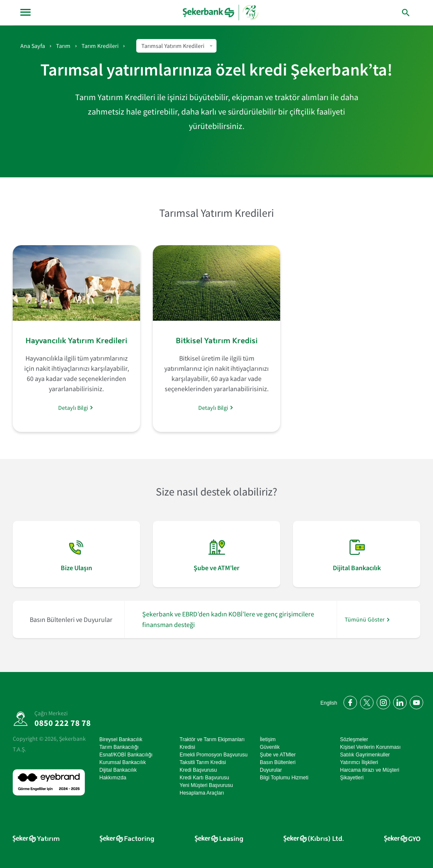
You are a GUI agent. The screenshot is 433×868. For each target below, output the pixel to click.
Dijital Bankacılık (118, 770)
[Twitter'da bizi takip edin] (365, 701)
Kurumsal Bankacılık (122, 762)
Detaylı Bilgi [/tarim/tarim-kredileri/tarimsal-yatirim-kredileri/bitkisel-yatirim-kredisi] (213, 407)
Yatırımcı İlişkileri (359, 762)
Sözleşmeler (354, 739)
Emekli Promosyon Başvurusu (214, 755)
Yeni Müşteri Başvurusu (206, 785)
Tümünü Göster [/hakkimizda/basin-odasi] (365, 620)
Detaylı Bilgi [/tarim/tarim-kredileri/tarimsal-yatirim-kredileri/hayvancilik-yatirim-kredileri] (73, 407)
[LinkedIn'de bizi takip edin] (398, 701)
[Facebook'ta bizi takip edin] (349, 701)
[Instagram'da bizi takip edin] (382, 701)
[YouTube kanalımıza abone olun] (415, 701)
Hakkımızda (113, 778)
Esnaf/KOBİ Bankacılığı (126, 755)
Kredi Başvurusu (198, 770)
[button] (406, 13)
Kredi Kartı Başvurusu (204, 778)
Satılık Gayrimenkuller (365, 755)
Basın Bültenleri (278, 762)
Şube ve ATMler (278, 755)
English (329, 703)
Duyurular (271, 770)
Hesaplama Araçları (202, 793)
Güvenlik (270, 747)
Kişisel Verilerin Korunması (370, 747)
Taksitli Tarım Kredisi (203, 762)
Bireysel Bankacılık (121, 739)
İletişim (268, 739)
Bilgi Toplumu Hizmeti (284, 778)
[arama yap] (388, 13)
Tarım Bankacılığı (119, 747)
